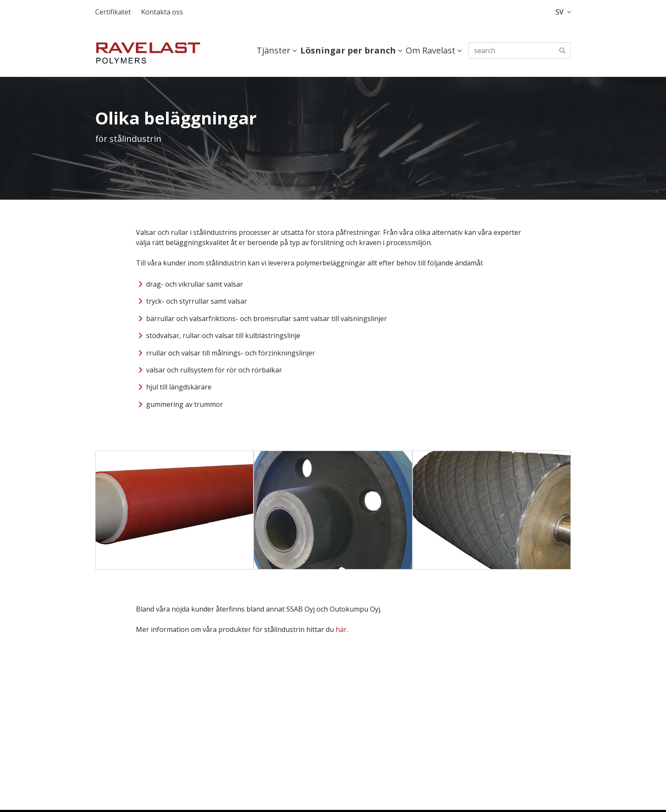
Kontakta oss (162, 12)
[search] (520, 51)
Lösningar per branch (348, 50)
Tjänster (274, 50)
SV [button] (563, 12)
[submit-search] (562, 51)
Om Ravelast (430, 50)
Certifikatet (113, 12)
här (341, 629)
